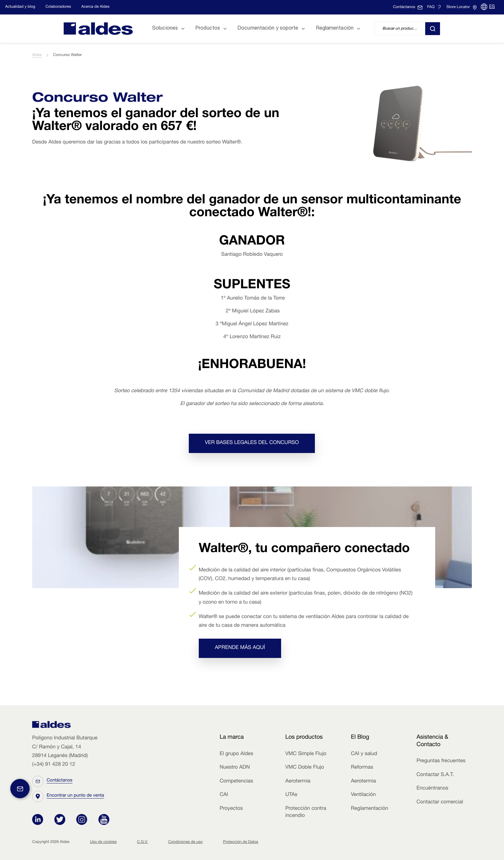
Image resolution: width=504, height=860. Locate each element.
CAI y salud (364, 754)
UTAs (291, 795)
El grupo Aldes (236, 754)
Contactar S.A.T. (435, 775)
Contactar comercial (440, 802)
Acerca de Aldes (96, 7)
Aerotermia (298, 781)
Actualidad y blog (20, 7)
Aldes (37, 55)
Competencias (236, 781)
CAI (224, 795)
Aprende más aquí (240, 648)
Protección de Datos (241, 842)
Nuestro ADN (235, 768)
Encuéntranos (432, 789)
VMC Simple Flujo (306, 754)
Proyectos (231, 809)
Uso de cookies (103, 842)
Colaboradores (58, 7)
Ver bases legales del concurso (252, 443)
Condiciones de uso (185, 842)
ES (492, 7)
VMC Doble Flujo (305, 768)
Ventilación (363, 795)
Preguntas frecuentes (441, 761)
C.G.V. (142, 842)
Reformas (362, 768)
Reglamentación (370, 809)
